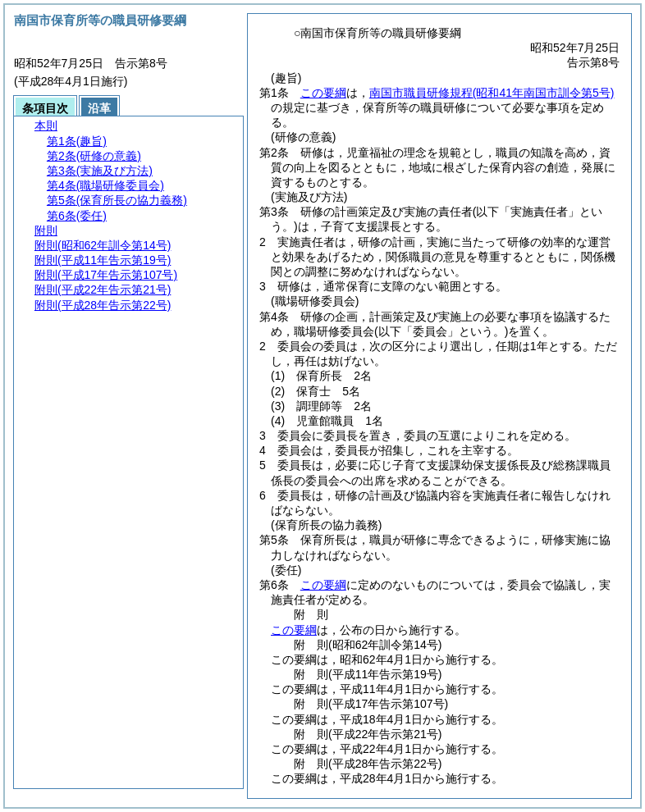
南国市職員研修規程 (492, 93)
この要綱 (323, 93)
